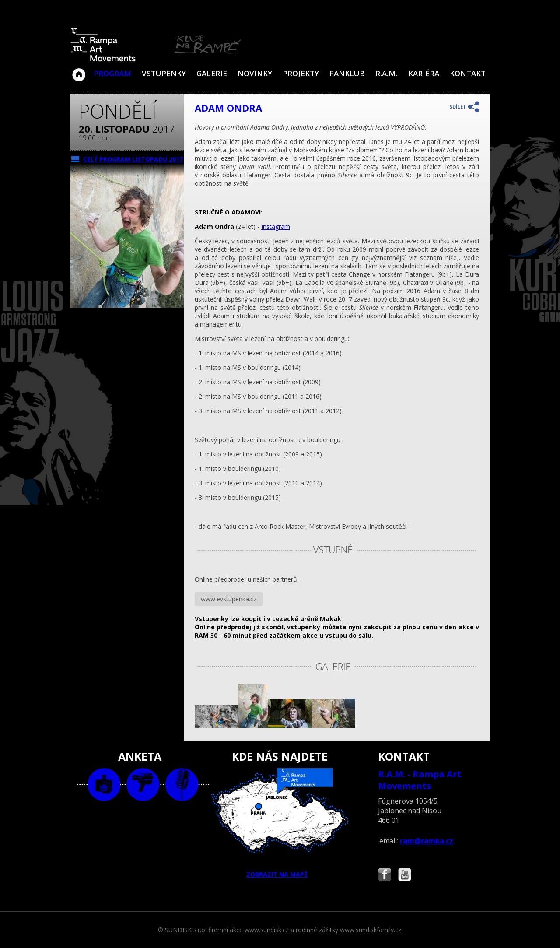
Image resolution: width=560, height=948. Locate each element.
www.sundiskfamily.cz (371, 930)
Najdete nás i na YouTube (405, 876)
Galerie (212, 73)
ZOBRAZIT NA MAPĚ (280, 823)
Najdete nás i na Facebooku (385, 876)
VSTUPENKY (164, 73)
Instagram (276, 226)
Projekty (301, 73)
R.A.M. (387, 73)
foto (104, 785)
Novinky (255, 73)
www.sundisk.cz (267, 930)
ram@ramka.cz (427, 841)
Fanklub (347, 73)
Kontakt (468, 73)
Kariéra (424, 73)
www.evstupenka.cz (229, 599)
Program (112, 73)
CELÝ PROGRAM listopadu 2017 (133, 159)
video (143, 785)
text (182, 785)
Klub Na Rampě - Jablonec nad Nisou (79, 70)
